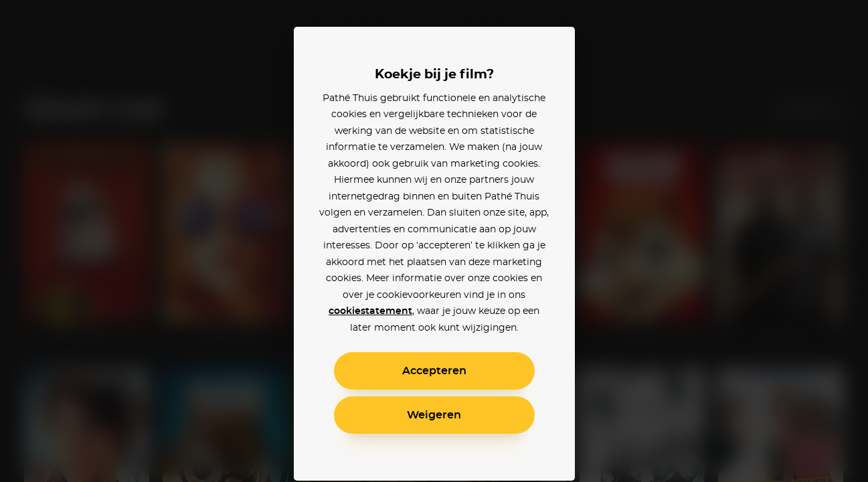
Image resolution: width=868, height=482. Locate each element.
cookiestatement (370, 311)
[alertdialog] (434, 241)
